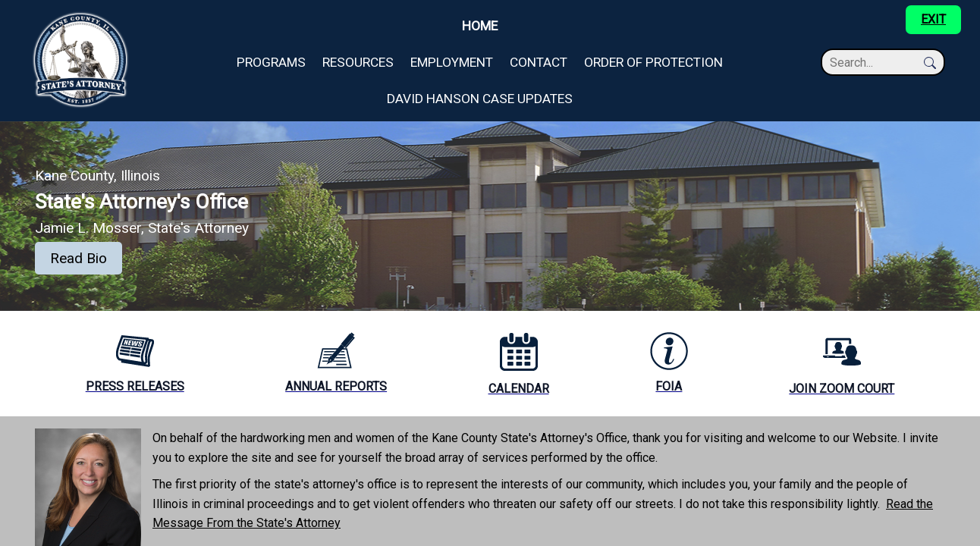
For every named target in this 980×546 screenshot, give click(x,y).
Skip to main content (54, 9)
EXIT (933, 19)
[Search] (875, 63)
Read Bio (79, 258)
